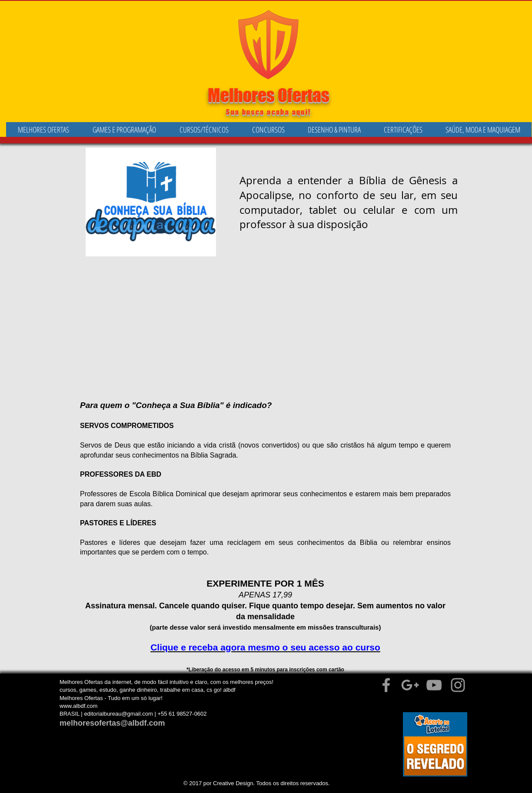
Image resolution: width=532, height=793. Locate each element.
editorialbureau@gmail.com (118, 714)
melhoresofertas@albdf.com (112, 723)
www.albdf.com (78, 706)
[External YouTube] (271, 326)
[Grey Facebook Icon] (386, 685)
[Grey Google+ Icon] (410, 685)
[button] (124, 129)
